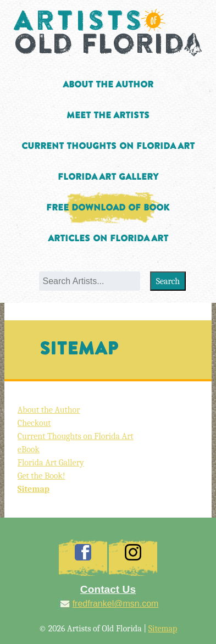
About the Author (108, 85)
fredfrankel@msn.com (116, 604)
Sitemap (34, 489)
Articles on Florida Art (108, 238)
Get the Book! (41, 476)
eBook (29, 449)
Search (168, 281)
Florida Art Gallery (108, 177)
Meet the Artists (108, 115)
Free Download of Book (108, 208)
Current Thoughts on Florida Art (108, 146)
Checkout (34, 423)
